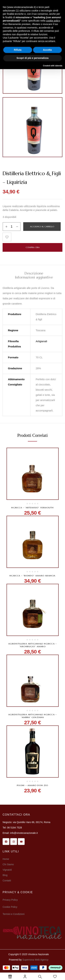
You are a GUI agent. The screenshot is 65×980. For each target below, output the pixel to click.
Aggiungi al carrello (42, 226)
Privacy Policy (10, 900)
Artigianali (41, 341)
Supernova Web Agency (35, 960)
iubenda (59, 66)
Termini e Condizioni (14, 914)
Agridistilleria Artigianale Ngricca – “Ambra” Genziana (32, 716)
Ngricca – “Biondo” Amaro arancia (32, 576)
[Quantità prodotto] (12, 227)
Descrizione (34, 273)
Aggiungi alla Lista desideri (7, 237)
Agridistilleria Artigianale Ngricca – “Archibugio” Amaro (32, 645)
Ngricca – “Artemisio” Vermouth (32, 508)
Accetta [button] (47, 50)
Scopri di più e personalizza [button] (32, 58)
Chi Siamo (8, 864)
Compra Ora (33, 247)
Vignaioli (7, 870)
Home (6, 859)
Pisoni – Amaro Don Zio (32, 785)
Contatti (7, 881)
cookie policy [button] (53, 21)
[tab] (34, 273)
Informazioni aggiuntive (34, 277)
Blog (5, 875)
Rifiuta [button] (18, 50)
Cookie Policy (10, 907)
